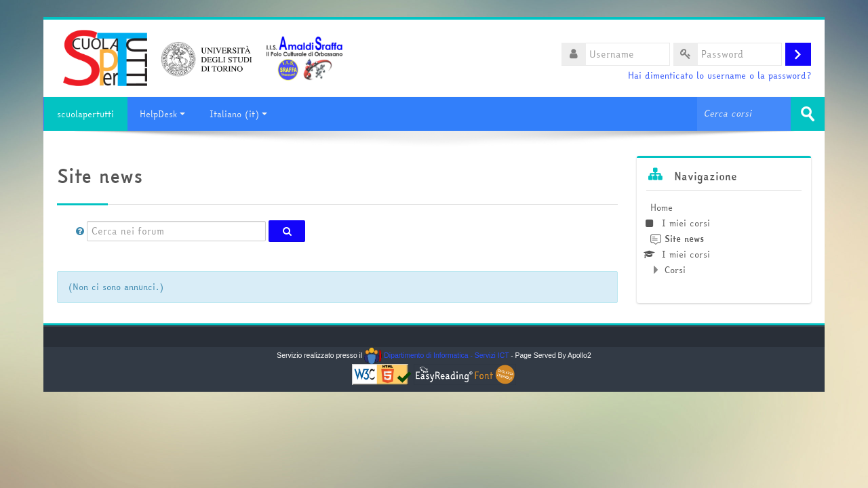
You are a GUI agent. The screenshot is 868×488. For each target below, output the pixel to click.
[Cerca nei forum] (176, 231)
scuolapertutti (85, 114)
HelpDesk (162, 114)
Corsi (675, 270)
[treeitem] (724, 239)
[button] (80, 231)
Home (662, 207)
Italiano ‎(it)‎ (238, 114)
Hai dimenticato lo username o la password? (719, 76)
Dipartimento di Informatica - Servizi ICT (436, 355)
